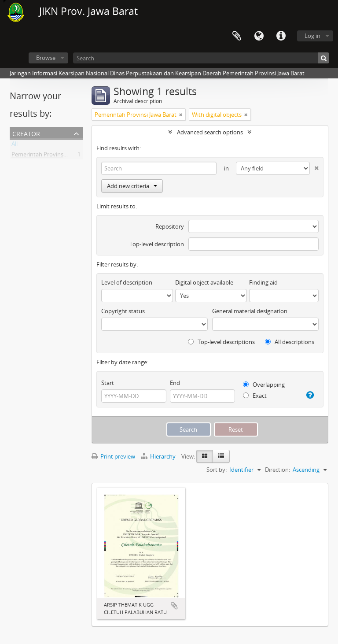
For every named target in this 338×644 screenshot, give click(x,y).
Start (108, 383)
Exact (255, 396)
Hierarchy (159, 456)
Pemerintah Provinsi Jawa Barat (52, 156)
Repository (170, 226)
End (175, 383)
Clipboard (237, 36)
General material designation (250, 311)
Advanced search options (210, 132)
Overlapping (264, 385)
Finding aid (263, 282)
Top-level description (157, 244)
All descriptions (290, 342)
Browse (46, 58)
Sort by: (217, 470)
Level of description (127, 282)
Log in (312, 36)
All (15, 145)
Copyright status (123, 311)
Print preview (113, 456)
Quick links (281, 36)
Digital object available (204, 282)
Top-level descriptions (221, 342)
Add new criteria (132, 186)
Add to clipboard (174, 606)
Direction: (277, 470)
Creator (26, 133)
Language (259, 36)
